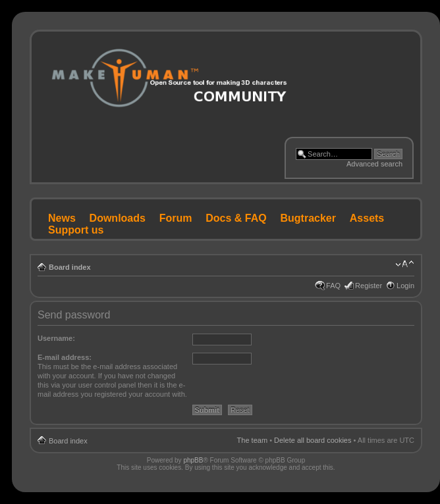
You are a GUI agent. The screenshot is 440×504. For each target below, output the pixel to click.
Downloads (118, 218)
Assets (367, 218)
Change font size (405, 265)
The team (252, 440)
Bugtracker (308, 218)
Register (369, 286)
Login (405, 286)
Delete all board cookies (313, 440)
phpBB (193, 460)
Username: (56, 338)
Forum (176, 218)
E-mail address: (65, 357)
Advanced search (374, 164)
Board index (70, 267)
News (62, 218)
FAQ (333, 286)
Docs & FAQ (236, 218)
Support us (76, 230)
